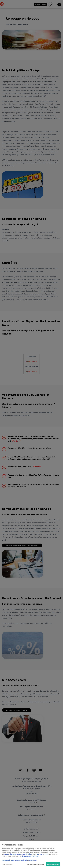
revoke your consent (41, 854)
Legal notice (33, 860)
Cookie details (6, 860)
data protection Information (30, 856)
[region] (31, 855)
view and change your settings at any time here (18, 854)
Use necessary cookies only (35, 864)
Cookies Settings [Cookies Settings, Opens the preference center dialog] (8, 864)
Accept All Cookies (53, 864)
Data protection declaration (20, 860)
